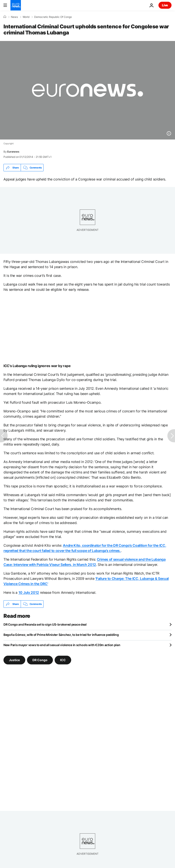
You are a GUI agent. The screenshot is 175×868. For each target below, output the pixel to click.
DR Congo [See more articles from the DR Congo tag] (40, 660)
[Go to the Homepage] (16, 5)
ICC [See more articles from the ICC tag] (63, 660)
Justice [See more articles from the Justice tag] (14, 660)
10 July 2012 (29, 592)
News (14, 17)
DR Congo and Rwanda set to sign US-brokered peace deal (45, 624)
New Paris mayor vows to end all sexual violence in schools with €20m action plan (62, 645)
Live (165, 5)
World (26, 17)
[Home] (5, 17)
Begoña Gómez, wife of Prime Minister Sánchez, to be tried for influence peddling (61, 635)
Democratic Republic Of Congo (53, 17)
